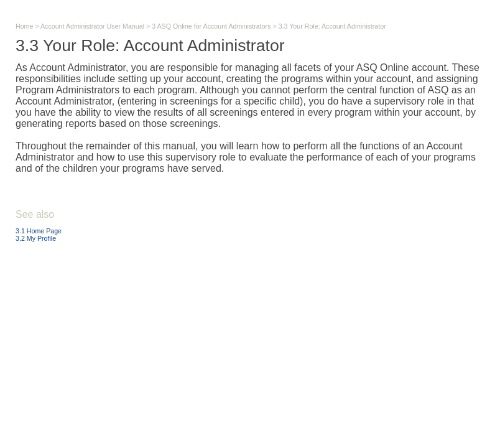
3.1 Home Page (39, 231)
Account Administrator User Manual (92, 26)
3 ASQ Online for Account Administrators (211, 26)
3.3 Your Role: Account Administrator (332, 26)
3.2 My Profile (36, 238)
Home (24, 26)
